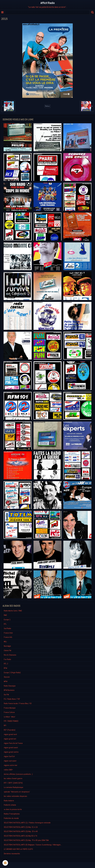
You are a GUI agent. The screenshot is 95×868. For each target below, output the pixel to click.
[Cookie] (5, 863)
